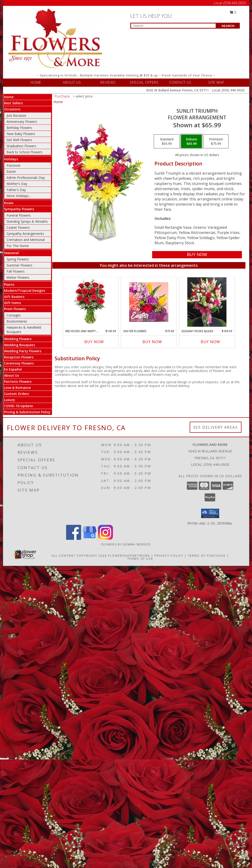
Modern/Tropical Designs (24, 291)
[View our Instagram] (105, 539)
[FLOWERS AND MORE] (55, 39)
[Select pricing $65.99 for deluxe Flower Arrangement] (191, 141)
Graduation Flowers (21, 146)
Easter (11, 171)
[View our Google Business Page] (90, 539)
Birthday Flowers (19, 128)
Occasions (12, 109)
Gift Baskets (14, 297)
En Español (13, 369)
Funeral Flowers (19, 215)
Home (9, 97)
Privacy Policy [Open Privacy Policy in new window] (169, 556)
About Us (11, 375)
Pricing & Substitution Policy (27, 412)
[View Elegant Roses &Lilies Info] (207, 302)
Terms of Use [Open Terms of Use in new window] (140, 559)
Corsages (14, 315)
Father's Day (16, 190)
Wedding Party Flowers (23, 351)
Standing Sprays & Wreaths (27, 221)
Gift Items (12, 303)
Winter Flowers (18, 277)
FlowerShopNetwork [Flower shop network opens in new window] (129, 556)
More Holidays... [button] (19, 196)
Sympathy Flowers (19, 209)
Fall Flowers (16, 271)
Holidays (11, 159)
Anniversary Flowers (22, 122)
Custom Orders (16, 394)
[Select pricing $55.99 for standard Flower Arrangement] (167, 141)
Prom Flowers (15, 309)
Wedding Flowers (18, 339)
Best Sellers (13, 103)
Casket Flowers (18, 227)
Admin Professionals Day (26, 178)
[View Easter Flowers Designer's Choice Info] (149, 302)
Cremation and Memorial (26, 240)
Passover (14, 165)
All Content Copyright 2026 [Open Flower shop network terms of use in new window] (79, 556)
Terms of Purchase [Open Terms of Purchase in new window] (207, 556)
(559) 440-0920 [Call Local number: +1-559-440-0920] (235, 3)
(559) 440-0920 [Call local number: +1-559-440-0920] (216, 464)
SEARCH (228, 26)
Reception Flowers (19, 357)
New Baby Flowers (21, 134)
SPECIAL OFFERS (144, 82)
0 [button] (233, 12)
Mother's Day (17, 184)
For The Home (18, 246)
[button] (210, 513)
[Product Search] (173, 26)
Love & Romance (17, 388)
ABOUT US (72, 82)
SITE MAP (216, 82)
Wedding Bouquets (19, 345)
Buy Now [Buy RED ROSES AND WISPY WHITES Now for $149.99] (94, 342)
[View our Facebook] (74, 539)
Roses (9, 203)
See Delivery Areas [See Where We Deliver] (216, 427)
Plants (9, 284)
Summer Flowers (19, 265)
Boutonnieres (17, 321)
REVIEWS (108, 82)
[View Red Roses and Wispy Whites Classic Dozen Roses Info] (91, 302)
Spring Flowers (18, 259)
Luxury (9, 400)
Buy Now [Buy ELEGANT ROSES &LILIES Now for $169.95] (210, 342)
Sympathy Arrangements (25, 234)
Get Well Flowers (19, 140)
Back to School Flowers (24, 152)
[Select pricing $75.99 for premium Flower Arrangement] (216, 141)
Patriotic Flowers (18, 381)
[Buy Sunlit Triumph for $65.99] (197, 255)
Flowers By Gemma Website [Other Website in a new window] (126, 544)
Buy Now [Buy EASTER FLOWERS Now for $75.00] (152, 342)
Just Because (16, 115)
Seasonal (11, 253)
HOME (36, 82)
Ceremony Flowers (19, 363)
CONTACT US (180, 82)
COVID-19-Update (18, 406)
